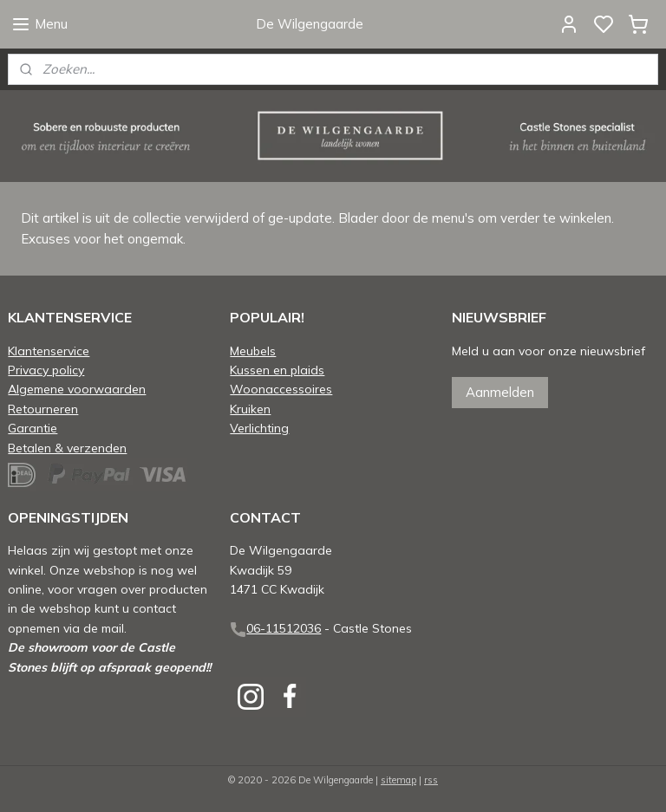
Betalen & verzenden (67, 448)
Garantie (33, 428)
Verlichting (259, 428)
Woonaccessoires (281, 389)
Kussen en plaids (277, 370)
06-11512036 (284, 628)
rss (431, 780)
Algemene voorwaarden (77, 389)
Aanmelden (500, 392)
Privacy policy (46, 370)
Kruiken (250, 409)
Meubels (253, 351)
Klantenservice (49, 351)
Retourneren (43, 409)
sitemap (398, 780)
